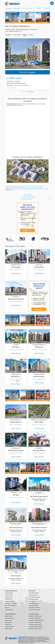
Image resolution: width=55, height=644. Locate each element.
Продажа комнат (9, 594)
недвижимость (31, 90)
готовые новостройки (30, 188)
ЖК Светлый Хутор (16, 526)
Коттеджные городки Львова (35, 628)
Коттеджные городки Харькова (36, 625)
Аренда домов (8, 619)
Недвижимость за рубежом (11, 602)
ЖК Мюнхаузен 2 (39, 375)
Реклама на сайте (9, 609)
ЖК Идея (16, 494)
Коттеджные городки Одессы (35, 623)
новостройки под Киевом (37, 186)
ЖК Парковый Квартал (16, 298)
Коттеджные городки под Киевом (36, 619)
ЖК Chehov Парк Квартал (29, 196)
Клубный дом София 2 (16, 449)
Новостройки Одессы (34, 600)
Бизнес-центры (9, 628)
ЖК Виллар (39, 346)
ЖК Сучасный (16, 575)
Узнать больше (16, 272)
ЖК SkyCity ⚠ (16, 375)
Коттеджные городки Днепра (35, 621)
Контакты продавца (27, 71)
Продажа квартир (9, 592)
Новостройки (17, 8)
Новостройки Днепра (34, 598)
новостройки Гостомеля (25, 186)
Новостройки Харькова (34, 602)
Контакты (7, 607)
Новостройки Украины (34, 592)
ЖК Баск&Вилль (16, 421)
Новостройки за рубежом (34, 607)
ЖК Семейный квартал (26, 198)
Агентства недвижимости (11, 604)
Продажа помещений (10, 600)
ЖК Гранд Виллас (39, 449)
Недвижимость (9, 8)
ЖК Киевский (39, 266)
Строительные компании (34, 609)
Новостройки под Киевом (34, 596)
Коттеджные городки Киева (35, 617)
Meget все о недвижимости (11, 637)
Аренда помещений (10, 625)
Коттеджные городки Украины (35, 615)
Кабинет (39, 8)
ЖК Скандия (16, 266)
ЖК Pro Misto (39, 421)
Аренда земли (8, 623)
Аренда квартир (9, 615)
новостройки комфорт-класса (18, 188)
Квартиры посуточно (10, 617)
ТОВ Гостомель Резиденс (21, 84)
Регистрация (47, 8)
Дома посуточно (9, 621)
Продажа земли (9, 598)
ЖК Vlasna (16, 346)
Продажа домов (9, 596)
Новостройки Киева (33, 594)
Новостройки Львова (33, 604)
